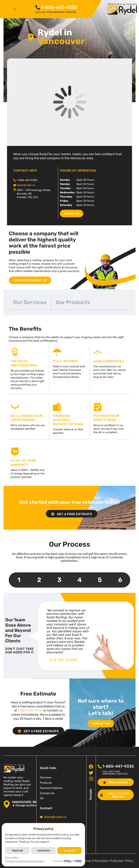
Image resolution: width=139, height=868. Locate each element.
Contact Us (47, 793)
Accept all (69, 851)
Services (46, 777)
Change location (24, 805)
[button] (15, 9)
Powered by (67, 861)
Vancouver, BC (24, 802)
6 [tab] (120, 580)
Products (46, 783)
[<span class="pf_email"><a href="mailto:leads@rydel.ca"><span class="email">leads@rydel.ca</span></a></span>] (15, 185)
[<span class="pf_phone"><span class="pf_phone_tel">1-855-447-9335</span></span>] (38, 8)
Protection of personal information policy (25, 861)
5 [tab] (100, 580)
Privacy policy (12, 858)
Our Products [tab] (73, 302)
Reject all (17, 851)
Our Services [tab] (30, 302)
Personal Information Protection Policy (106, 861)
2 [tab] (39, 580)
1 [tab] (19, 580)
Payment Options (51, 788)
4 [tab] (80, 580)
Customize (43, 851)
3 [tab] (59, 580)
